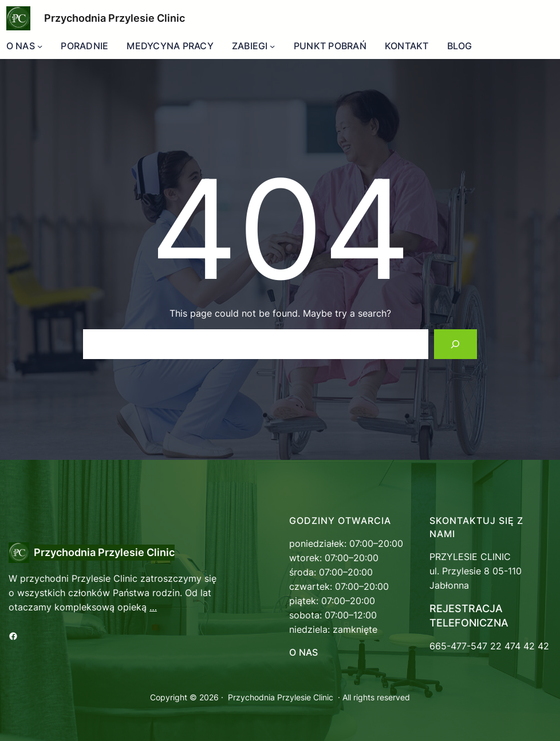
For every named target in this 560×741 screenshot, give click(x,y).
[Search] (456, 344)
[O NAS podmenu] (40, 46)
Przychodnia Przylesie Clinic (115, 18)
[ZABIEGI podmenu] (272, 46)
